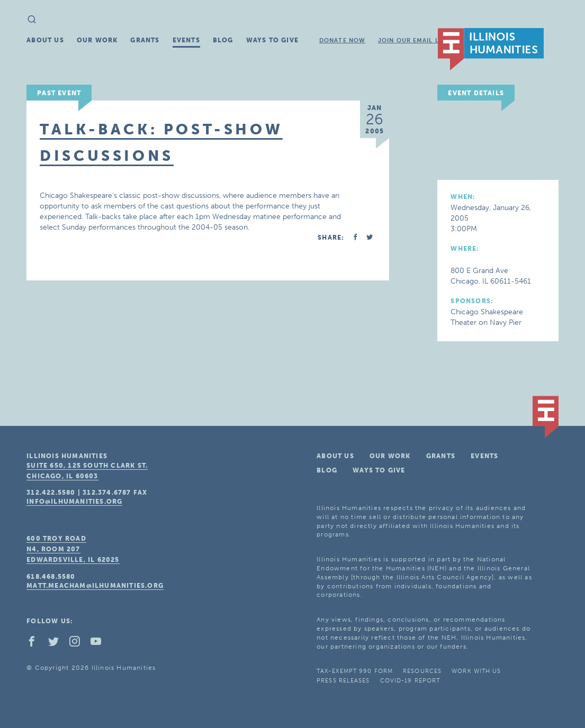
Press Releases (343, 681)
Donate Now (342, 40)
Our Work (97, 40)
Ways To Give (272, 40)
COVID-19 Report (410, 681)
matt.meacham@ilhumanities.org (95, 586)
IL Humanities (491, 49)
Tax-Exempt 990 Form (355, 671)
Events (186, 40)
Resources (422, 671)
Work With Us (476, 671)
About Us (45, 40)
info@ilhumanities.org (74, 502)
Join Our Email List (413, 40)
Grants (145, 40)
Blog (223, 40)
